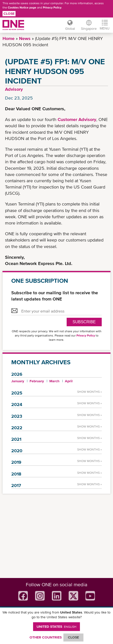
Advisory (14, 89)
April (69, 381)
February (37, 381)
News (25, 38)
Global (70, 28)
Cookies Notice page (22, 7)
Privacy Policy (52, 7)
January (18, 381)
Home (9, 38)
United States (56, 626)
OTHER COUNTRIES (46, 637)
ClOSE (73, 637)
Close (9, 13)
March (54, 381)
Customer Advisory (77, 119)
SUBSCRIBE (84, 322)
